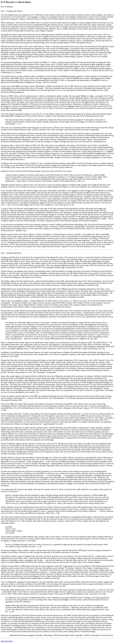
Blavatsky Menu (7, 641)
